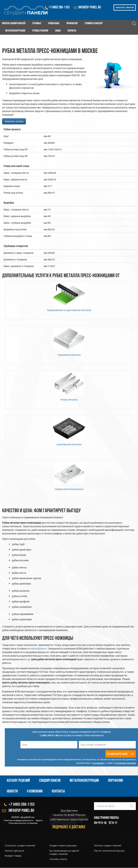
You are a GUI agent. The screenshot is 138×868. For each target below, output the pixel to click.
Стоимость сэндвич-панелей (20, 846)
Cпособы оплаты (58, 859)
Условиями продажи (125, 763)
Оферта (39, 820)
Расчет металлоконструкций (109, 851)
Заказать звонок (125, 7)
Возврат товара (13, 856)
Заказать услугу (14, 121)
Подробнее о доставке (69, 827)
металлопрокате (37, 648)
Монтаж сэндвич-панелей (108, 846)
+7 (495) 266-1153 (59, 7)
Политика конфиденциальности (18, 820)
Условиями (98, 763)
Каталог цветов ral (14, 851)
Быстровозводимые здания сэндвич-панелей (64, 852)
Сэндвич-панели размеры (63, 846)
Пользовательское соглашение (23, 823)
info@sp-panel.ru (90, 7)
